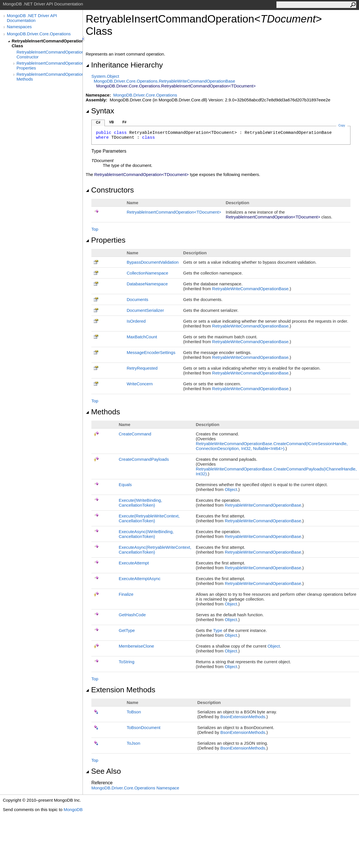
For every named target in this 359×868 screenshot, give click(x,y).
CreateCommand (135, 434)
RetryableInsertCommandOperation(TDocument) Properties (50, 65)
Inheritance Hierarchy (124, 65)
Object (231, 489)
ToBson (134, 712)
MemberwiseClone (136, 646)
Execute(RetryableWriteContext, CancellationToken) (149, 518)
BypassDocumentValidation (153, 262)
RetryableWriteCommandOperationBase (250, 289)
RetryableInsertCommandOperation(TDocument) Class (47, 43)
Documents (138, 299)
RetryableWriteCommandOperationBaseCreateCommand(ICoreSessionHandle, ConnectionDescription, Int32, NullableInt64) (272, 446)
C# (98, 122)
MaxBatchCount (142, 337)
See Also (103, 771)
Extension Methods (121, 690)
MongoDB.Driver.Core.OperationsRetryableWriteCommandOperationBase (164, 81)
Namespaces (19, 27)
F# (124, 122)
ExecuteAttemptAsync (140, 579)
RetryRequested (142, 368)
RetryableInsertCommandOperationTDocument (174, 212)
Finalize (126, 594)
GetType (127, 630)
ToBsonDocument (143, 727)
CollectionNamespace (147, 273)
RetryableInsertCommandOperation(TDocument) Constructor (50, 54)
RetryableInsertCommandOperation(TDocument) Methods (50, 77)
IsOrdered (136, 321)
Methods (103, 412)
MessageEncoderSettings (151, 352)
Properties (106, 240)
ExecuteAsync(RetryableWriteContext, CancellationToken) (155, 550)
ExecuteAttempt (134, 563)
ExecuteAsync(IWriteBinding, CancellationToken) (146, 534)
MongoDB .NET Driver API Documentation (32, 18)
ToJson (134, 743)
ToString (127, 662)
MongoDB (73, 809)
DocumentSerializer (145, 310)
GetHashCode (132, 615)
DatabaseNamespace (147, 284)
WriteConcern (140, 384)
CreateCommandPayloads (144, 459)
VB (111, 122)
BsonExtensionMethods (243, 717)
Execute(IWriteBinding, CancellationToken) (140, 503)
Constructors (110, 190)
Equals (125, 485)
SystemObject (105, 76)
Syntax (100, 111)
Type (218, 630)
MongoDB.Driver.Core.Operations (39, 34)
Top (95, 229)
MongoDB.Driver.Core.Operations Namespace (135, 788)
